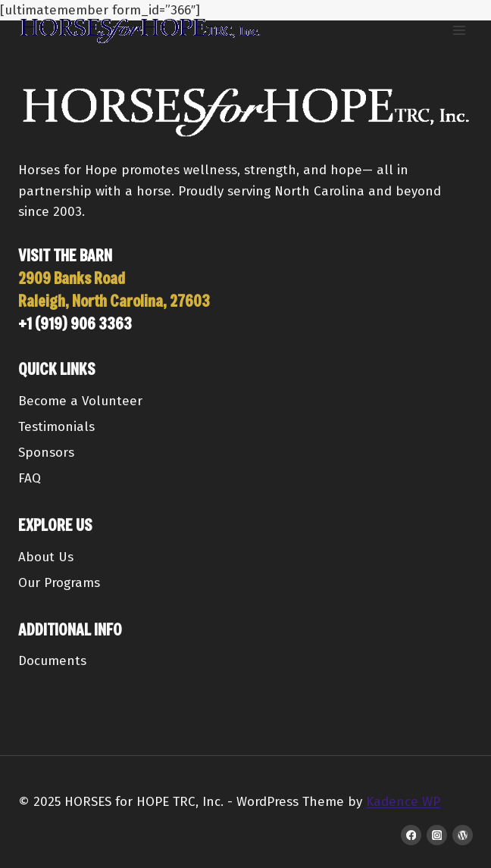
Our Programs (59, 583)
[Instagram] (437, 835)
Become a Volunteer (80, 401)
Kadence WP (403, 802)
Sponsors (46, 453)
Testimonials (56, 427)
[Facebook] (411, 835)
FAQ (30, 478)
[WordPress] (463, 835)
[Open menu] (459, 30)
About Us (46, 557)
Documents (52, 661)
